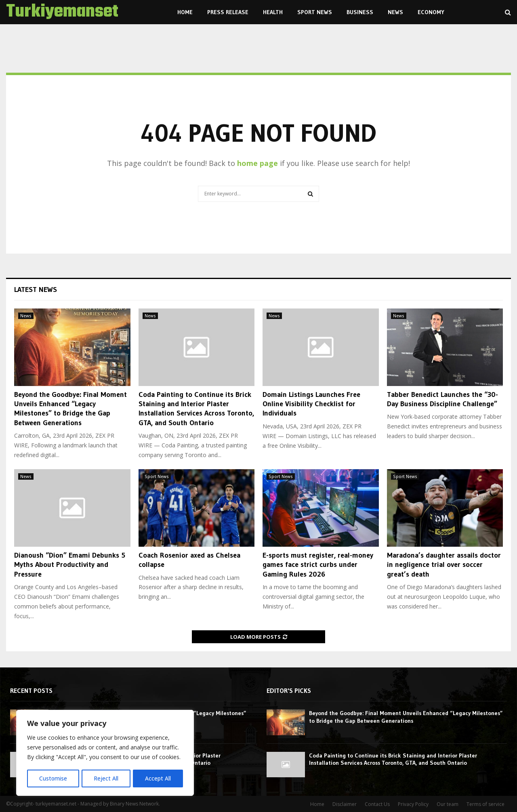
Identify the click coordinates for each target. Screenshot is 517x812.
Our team (448, 804)
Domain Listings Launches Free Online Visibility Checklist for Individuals (311, 404)
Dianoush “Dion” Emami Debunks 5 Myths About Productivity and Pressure (70, 565)
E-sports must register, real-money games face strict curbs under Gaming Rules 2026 (318, 565)
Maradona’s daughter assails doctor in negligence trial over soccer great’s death (444, 565)
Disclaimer (345, 804)
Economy (431, 12)
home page (257, 163)
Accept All (158, 778)
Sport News (315, 12)
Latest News (36, 290)
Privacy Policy (413, 804)
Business (360, 12)
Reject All (106, 778)
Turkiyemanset (62, 12)
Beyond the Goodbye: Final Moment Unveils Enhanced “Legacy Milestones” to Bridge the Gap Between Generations (70, 409)
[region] (105, 753)
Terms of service (485, 804)
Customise (53, 778)
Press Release (228, 12)
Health (273, 12)
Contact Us (377, 804)
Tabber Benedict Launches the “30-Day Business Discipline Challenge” (442, 399)
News (395, 12)
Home (185, 12)
